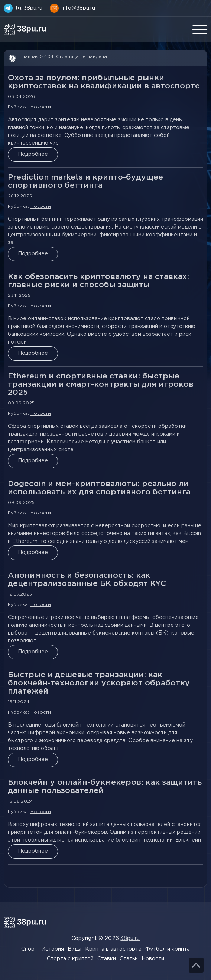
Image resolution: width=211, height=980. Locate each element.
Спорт (29, 949)
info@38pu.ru (78, 8)
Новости (41, 107)
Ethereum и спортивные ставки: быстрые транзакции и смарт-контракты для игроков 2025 (101, 384)
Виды (74, 949)
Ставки (107, 959)
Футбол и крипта (168, 949)
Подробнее (33, 154)
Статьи (129, 959)
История (53, 949)
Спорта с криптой (70, 959)
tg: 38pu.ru (29, 8)
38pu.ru (130, 938)
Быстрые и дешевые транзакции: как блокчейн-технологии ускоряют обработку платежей (99, 683)
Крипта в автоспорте (113, 949)
